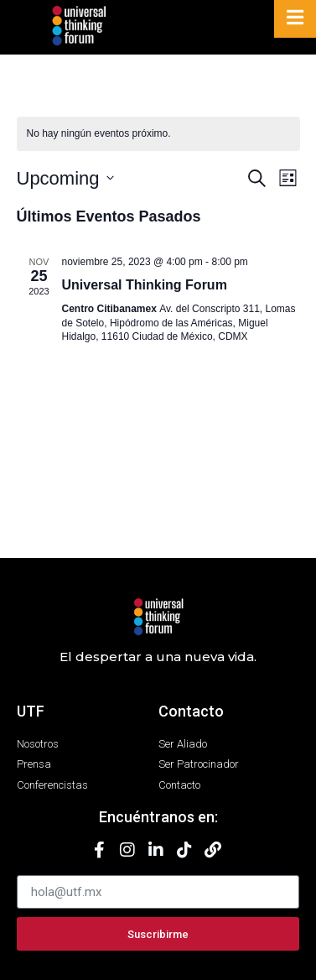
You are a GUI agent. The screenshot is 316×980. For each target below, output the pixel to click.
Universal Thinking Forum (145, 285)
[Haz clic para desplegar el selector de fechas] (65, 178)
